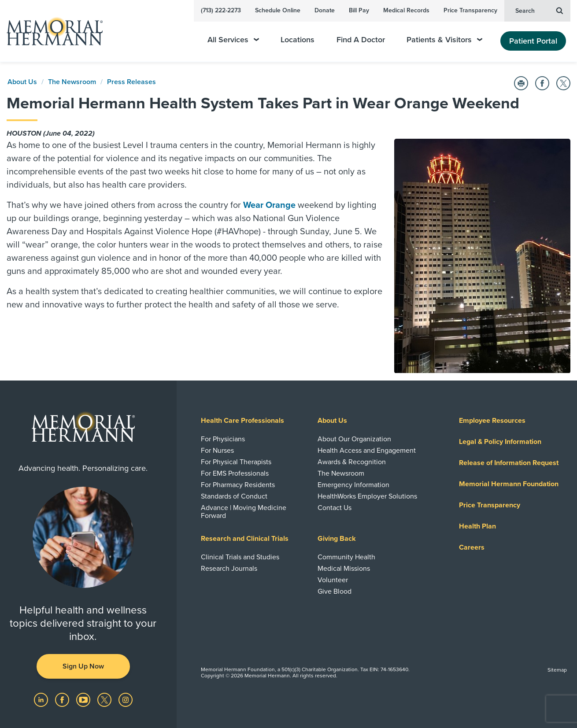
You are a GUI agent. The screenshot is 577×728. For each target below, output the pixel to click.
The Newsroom (72, 82)
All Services (233, 40)
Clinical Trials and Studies (240, 557)
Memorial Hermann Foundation (509, 484)
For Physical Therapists (236, 462)
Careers (472, 547)
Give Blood (335, 591)
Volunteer (333, 580)
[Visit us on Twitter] (105, 699)
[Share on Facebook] (542, 83)
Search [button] (539, 10)
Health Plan (477, 526)
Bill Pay (359, 10)
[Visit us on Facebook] (63, 699)
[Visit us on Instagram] (126, 699)
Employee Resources (492, 421)
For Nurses (217, 451)
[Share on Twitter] (563, 83)
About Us (22, 82)
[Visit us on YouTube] (84, 699)
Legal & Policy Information (500, 442)
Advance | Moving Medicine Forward (244, 512)
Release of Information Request (509, 463)
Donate (325, 10)
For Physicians (223, 439)
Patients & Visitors (444, 40)
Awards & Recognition (352, 462)
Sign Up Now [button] (83, 666)
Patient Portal (533, 41)
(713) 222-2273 (221, 10)
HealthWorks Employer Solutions (367, 496)
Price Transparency (470, 10)
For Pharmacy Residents (238, 485)
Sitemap (557, 670)
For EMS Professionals (235, 473)
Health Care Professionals (242, 421)
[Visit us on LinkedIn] (42, 699)
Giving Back (337, 539)
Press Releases (131, 82)
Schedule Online (278, 10)
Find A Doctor (361, 40)
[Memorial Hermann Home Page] (51, 31)
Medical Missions (344, 569)
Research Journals (229, 569)
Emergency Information (353, 485)
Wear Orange (269, 205)
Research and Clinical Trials (245, 539)
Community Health (346, 557)
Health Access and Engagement (367, 451)
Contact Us (335, 508)
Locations (298, 40)
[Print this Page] (521, 83)
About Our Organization (354, 439)
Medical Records (406, 10)
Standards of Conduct (234, 496)
